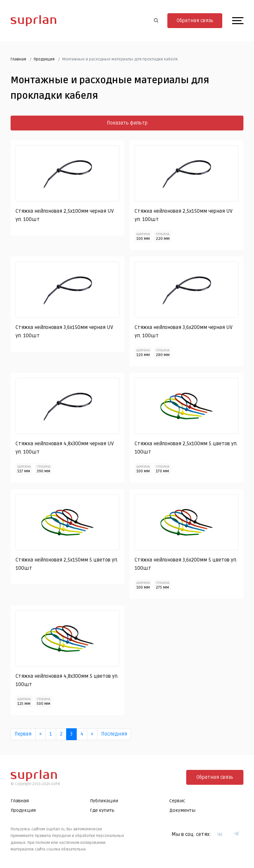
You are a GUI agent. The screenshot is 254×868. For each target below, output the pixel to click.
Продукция (44, 59)
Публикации (104, 801)
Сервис (177, 801)
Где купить (102, 810)
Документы (182, 810)
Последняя (114, 734)
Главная (18, 59)
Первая (23, 734)
